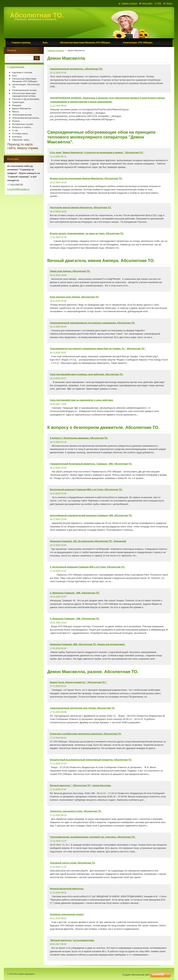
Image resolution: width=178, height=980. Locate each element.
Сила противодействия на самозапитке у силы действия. (82, 400)
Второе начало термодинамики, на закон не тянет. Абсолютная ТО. (87, 233)
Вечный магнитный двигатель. (67, 889)
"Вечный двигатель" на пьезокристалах (72, 940)
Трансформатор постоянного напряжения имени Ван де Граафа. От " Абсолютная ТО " (98, 349)
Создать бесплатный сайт (136, 975)
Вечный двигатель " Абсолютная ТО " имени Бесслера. (81, 785)
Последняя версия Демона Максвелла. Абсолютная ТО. (81, 207)
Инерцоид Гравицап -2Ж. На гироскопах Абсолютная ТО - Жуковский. (88, 541)
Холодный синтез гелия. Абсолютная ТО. (73, 863)
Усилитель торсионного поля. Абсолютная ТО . (76, 811)
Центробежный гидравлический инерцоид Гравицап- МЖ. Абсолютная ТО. (91, 515)
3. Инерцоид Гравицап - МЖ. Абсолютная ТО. (75, 593)
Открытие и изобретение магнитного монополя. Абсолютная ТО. (86, 734)
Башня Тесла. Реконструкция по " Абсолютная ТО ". (78, 682)
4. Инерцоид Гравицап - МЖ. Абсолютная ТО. (75, 619)
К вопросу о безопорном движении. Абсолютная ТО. (79, 438)
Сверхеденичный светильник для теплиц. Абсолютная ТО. (82, 708)
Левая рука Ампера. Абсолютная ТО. (70, 271)
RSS (159, 3)
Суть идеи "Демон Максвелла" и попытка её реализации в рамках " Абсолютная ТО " (97, 152)
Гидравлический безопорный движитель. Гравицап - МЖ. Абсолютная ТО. (91, 464)
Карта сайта (147, 3)
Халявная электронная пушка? (67, 914)
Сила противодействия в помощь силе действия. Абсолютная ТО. (87, 374)
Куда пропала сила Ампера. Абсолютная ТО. (74, 297)
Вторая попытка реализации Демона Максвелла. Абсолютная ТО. (86, 178)
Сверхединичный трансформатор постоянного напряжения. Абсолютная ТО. (92, 323)
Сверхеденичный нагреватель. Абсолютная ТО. (76, 69)
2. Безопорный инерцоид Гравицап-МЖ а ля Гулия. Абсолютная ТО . (88, 567)
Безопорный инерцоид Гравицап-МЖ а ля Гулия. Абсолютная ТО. (86, 489)
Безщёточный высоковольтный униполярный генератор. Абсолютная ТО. (91, 760)
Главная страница (56, 50)
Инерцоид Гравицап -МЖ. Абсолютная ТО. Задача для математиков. (88, 644)
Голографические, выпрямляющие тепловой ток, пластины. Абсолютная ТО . (93, 837)
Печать (169, 3)
